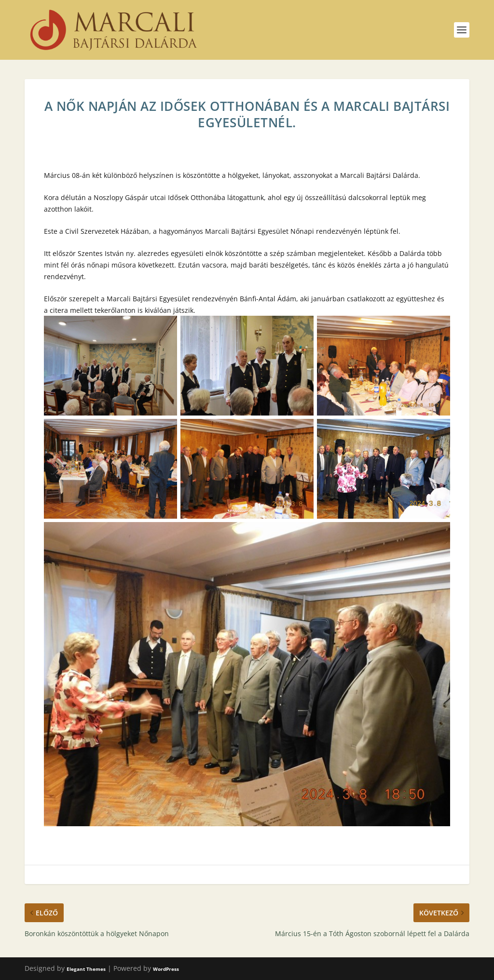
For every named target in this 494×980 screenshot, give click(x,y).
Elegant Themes (86, 969)
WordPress (166, 969)
